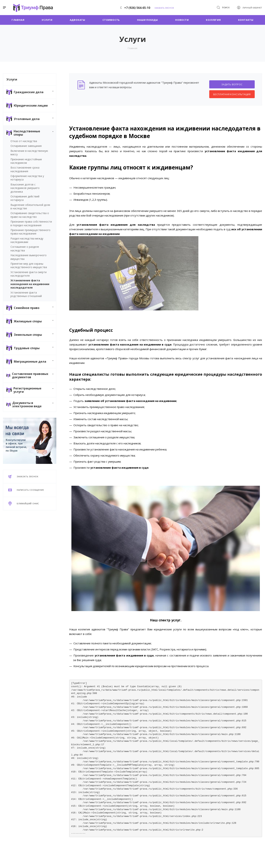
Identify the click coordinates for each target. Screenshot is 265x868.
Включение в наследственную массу (29, 153)
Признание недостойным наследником (26, 161)
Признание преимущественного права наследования (30, 232)
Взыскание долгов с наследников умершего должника (25, 188)
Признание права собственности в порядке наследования (31, 223)
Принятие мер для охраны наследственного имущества (29, 265)
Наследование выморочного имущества (29, 257)
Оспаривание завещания (26, 146)
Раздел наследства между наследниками (27, 240)
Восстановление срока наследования (25, 169)
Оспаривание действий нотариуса (25, 198)
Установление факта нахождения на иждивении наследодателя (30, 284)
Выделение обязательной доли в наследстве (30, 207)
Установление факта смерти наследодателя (29, 274)
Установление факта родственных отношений (26, 294)
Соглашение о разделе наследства (25, 248)
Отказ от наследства (24, 141)
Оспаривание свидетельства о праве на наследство (30, 215)
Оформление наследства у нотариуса (27, 178)
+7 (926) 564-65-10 (137, 8)
